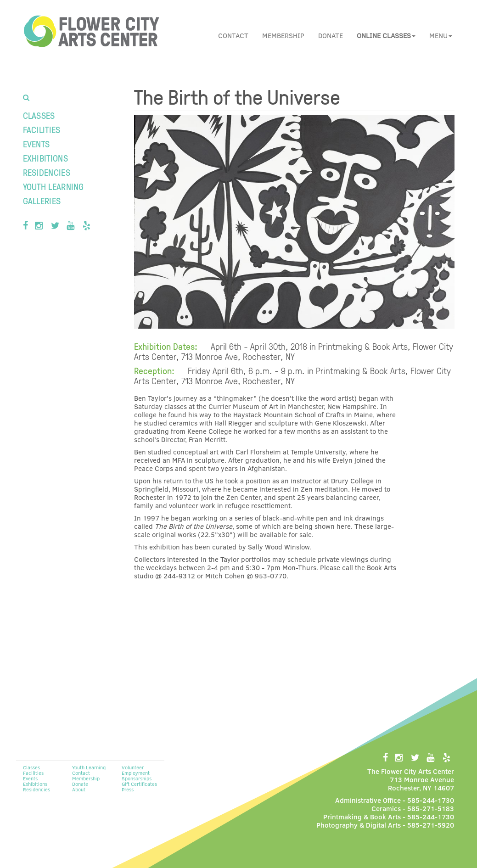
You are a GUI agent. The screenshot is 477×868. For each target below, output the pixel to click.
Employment (136, 773)
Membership (283, 35)
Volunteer (133, 767)
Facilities (42, 129)
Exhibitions (45, 158)
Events (36, 144)
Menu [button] (441, 35)
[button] (386, 35)
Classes (39, 115)
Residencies (47, 172)
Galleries (42, 201)
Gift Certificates (139, 784)
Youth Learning (53, 186)
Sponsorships (137, 778)
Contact (233, 35)
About (79, 789)
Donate (331, 35)
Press (128, 789)
